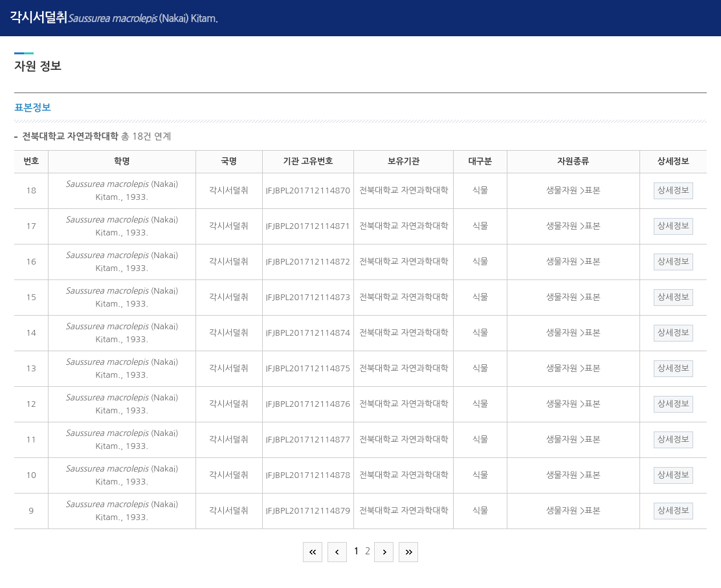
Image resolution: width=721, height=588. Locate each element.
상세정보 (673, 191)
